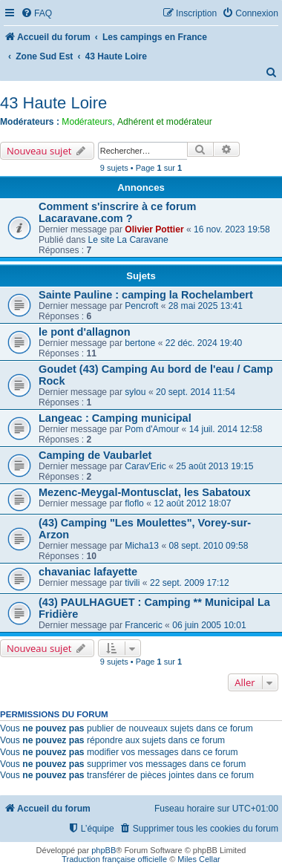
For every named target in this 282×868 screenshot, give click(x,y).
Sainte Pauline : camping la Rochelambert (146, 295)
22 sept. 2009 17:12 (190, 583)
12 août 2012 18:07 (192, 503)
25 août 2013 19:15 (214, 466)
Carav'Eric (145, 466)
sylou (135, 392)
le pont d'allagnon (85, 332)
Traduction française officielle (114, 859)
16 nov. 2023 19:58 (232, 229)
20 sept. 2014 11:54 (196, 392)
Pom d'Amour (152, 429)
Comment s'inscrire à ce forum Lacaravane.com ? (117, 212)
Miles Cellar (199, 859)
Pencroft (141, 306)
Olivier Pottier (154, 229)
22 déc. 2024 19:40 (204, 343)
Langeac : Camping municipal (115, 418)
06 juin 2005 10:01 (209, 625)
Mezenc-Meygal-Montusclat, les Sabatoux (145, 492)
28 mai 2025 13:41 (206, 306)
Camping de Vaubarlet (95, 455)
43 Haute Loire (53, 103)
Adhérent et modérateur (165, 122)
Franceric (143, 625)
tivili (132, 583)
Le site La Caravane (128, 240)
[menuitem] (36, 14)
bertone (140, 343)
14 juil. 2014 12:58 (226, 429)
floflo (134, 503)
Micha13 (142, 546)
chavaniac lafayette (88, 572)
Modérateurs (87, 122)
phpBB (104, 850)
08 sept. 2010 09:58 (208, 546)
